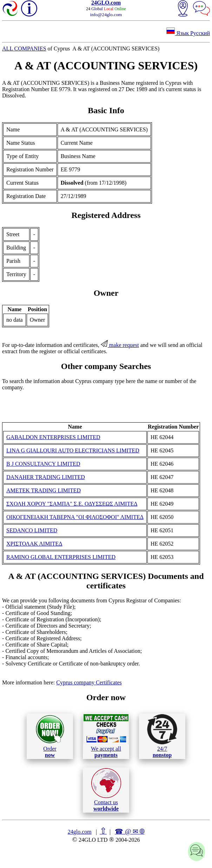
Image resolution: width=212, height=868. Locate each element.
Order (50, 736)
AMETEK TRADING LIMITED (44, 490)
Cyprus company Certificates (89, 682)
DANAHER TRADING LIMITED (46, 477)
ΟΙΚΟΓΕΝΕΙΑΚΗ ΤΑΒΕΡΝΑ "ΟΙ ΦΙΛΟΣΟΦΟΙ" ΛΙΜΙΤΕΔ (75, 517)
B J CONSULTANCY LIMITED (43, 464)
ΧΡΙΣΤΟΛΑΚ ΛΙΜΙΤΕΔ (34, 544)
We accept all (106, 736)
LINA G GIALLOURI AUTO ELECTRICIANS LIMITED (73, 450)
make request (120, 345)
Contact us (106, 790)
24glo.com (80, 832)
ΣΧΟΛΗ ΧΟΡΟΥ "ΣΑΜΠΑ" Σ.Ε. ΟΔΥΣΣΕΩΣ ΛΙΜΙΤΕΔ (72, 504)
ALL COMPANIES (24, 49)
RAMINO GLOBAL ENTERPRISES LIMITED (61, 557)
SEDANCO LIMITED (32, 530)
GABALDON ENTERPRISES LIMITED (53, 437)
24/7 (162, 736)
